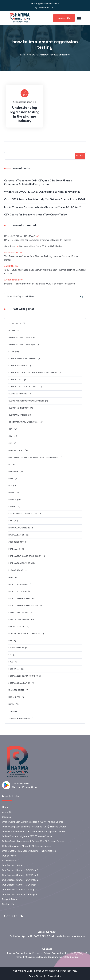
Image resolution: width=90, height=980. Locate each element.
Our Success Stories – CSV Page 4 (20, 885)
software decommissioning (23, 676)
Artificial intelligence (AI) (22, 345)
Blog (11, 352)
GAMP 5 (12, 500)
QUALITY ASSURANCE (18, 584)
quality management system (23, 606)
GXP (10, 521)
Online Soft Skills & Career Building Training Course (29, 851)
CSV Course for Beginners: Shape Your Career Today (35, 215)
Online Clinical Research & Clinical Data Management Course (34, 831)
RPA (10, 641)
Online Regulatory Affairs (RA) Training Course (27, 846)
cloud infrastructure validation (26, 401)
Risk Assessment (17, 627)
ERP (10, 464)
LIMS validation (16, 535)
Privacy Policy (54, 976)
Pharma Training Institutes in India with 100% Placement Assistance (39, 284)
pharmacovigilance (19, 563)
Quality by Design (18, 591)
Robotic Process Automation (24, 634)
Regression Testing (18, 613)
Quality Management (20, 598)
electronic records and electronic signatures (33, 457)
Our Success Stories (13, 865)
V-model (13, 711)
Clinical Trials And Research (23, 387)
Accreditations (10, 861)
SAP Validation (16, 648)
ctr (10, 443)
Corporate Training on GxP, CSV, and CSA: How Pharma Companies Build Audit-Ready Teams (38, 183)
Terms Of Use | (37, 976)
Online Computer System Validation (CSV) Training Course (33, 822)
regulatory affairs (19, 620)
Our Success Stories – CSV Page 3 (20, 880)
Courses (6, 817)
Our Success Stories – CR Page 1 (19, 890)
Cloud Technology (18, 408)
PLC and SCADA (16, 570)
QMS (11, 577)
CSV (10, 436)
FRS (10, 486)
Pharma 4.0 (14, 549)
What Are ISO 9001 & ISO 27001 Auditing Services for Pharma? (42, 192)
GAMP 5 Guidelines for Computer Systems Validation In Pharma (38, 240)
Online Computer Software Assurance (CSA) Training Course (34, 827)
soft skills (14, 669)
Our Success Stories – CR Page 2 (20, 894)
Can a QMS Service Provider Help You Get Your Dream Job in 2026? (45, 200)
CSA (10, 429)
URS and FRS (14, 697)
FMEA (11, 479)
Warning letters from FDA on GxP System (41, 246)
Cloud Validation (18, 415)
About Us (7, 812)
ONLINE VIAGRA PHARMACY (20, 236)
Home (22, 55)
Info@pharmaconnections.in (45, 4)
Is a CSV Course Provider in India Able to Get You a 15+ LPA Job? (42, 207)
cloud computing (18, 394)
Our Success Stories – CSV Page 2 (20, 875)
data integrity (16, 450)
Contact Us (64, 18)
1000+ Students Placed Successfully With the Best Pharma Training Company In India (45, 272)
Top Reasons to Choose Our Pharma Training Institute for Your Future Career (41, 258)
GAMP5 (12, 507)
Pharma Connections (24, 787)
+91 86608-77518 (45, 8)
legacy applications (19, 528)
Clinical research (18, 366)
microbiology (16, 542)
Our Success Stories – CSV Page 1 (20, 870)
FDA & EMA (13, 472)
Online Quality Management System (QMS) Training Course (33, 841)
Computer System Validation (23, 422)
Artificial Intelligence (20, 338)
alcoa (12, 330)
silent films (10, 246)
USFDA (11, 704)
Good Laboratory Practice (23, 514)
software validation (19, 683)
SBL (10, 655)
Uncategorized (16, 690)
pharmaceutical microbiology (25, 556)
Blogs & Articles (10, 899)
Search (80, 156)
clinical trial (16, 380)
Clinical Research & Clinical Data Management (33, 373)
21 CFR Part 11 (15, 323)
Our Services (9, 856)
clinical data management (22, 359)
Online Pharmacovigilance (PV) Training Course (27, 836)
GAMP (11, 493)
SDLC (11, 662)
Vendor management (19, 718)
